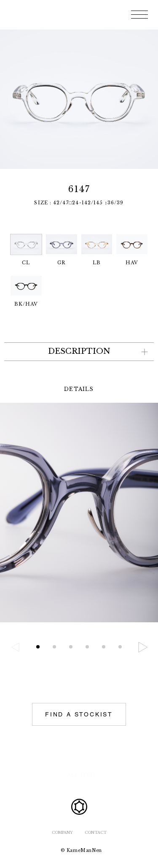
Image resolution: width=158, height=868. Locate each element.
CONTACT (96, 832)
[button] (143, 647)
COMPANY (62, 832)
